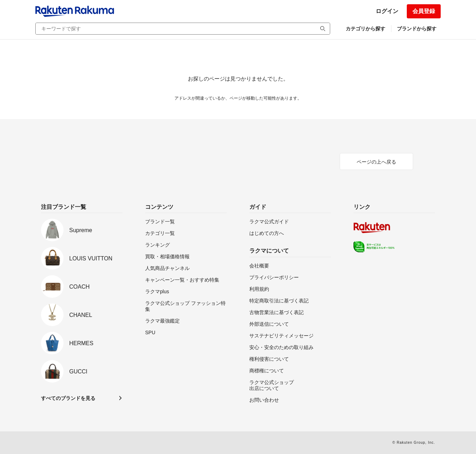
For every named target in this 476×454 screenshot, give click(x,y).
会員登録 (424, 11)
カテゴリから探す (365, 29)
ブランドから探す (417, 29)
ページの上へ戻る (376, 162)
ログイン (387, 11)
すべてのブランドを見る (68, 398)
